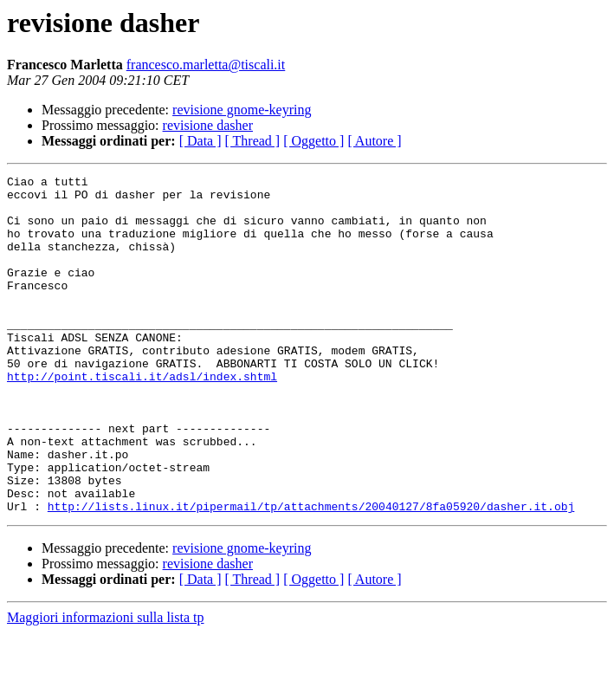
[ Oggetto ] (313, 141)
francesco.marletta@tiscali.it (206, 65)
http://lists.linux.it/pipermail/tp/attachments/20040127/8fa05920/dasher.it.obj (311, 574)
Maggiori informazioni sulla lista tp (106, 685)
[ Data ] (200, 141)
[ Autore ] (374, 141)
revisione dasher (208, 125)
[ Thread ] (253, 141)
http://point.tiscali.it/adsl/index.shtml (142, 418)
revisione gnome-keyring (242, 110)
